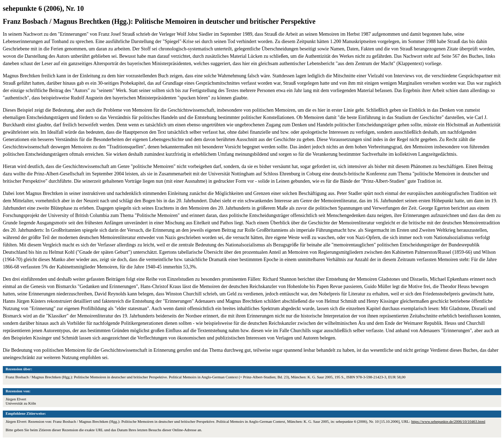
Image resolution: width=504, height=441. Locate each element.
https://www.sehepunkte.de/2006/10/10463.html (448, 421)
